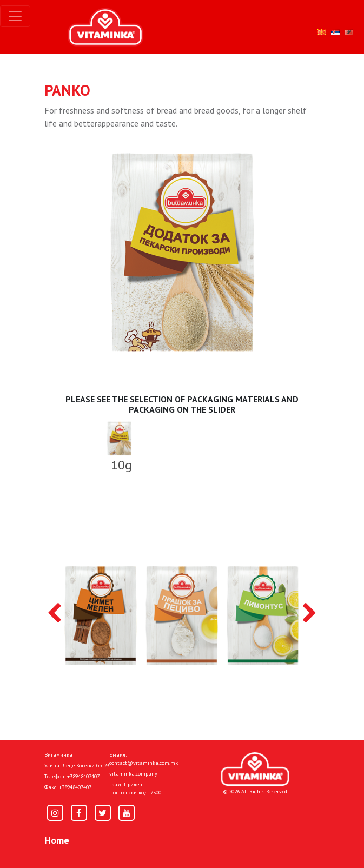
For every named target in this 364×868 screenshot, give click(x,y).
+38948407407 (83, 776)
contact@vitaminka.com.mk (144, 763)
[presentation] (54, 614)
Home (57, 840)
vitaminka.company (133, 774)
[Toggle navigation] (15, 16)
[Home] (255, 769)
